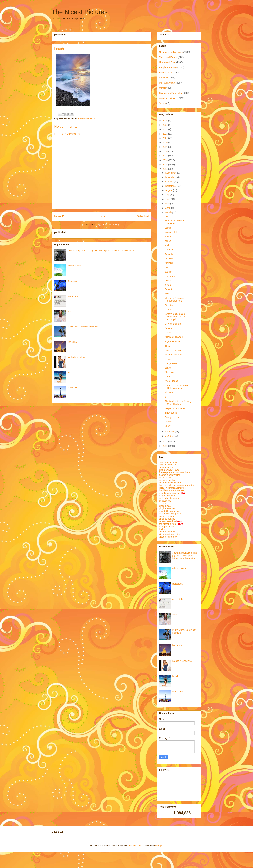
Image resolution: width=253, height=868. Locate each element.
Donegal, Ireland (173, 417)
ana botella (73, 296)
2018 (165, 151)
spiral (167, 346)
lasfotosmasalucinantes (171, 483)
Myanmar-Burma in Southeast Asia (174, 300)
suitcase (169, 310)
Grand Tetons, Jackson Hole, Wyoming (176, 387)
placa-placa (165, 506)
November (171, 177)
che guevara (171, 363)
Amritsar (169, 263)
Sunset (168, 289)
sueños (168, 359)
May (168, 204)
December (171, 173)
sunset (168, 285)
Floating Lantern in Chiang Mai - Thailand (178, 403)
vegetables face (173, 341)
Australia (169, 254)
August (169, 190)
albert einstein (74, 266)
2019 (165, 147)
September (171, 186)
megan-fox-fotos (167, 496)
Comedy (163, 88)
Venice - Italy (171, 232)
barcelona (72, 342)
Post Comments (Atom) (108, 225)
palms (168, 228)
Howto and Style (167, 62)
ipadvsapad (165, 478)
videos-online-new (168, 537)
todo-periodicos (167, 527)
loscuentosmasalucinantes (172, 488)
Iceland (168, 236)
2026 (165, 121)
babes (168, 377)
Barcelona (72, 281)
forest (168, 294)
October (170, 182)
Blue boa (169, 372)
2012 (165, 446)
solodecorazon (166, 516)
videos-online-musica (170, 534)
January (170, 436)
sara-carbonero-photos (171, 514)
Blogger (159, 846)
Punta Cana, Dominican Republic (83, 327)
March (169, 212)
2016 (165, 160)
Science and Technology (171, 93)
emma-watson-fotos (169, 470)
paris (167, 267)
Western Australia (174, 355)
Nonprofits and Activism (171, 52)
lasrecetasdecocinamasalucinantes (177, 485)
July (168, 195)
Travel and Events (86, 118)
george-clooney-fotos (170, 475)
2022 (165, 134)
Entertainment (166, 73)
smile (167, 245)
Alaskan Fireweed (174, 337)
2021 (165, 138)
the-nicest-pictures (168, 524)
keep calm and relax (175, 408)
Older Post (143, 216)
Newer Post (61, 216)
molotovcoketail (135, 846)
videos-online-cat (168, 532)
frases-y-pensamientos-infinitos (175, 472)
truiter (162, 529)
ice (166, 397)
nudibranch (170, 276)
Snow (168, 426)
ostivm (162, 503)
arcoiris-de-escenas (169, 465)
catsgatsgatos (166, 467)
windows (169, 392)
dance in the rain (173, 350)
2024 (165, 125)
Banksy (168, 328)
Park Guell (72, 388)
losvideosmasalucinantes (172, 490)
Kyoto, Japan (171, 381)
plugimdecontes (167, 508)
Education (164, 78)
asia (69, 311)
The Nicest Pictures (80, 12)
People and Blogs (168, 67)
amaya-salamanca (168, 462)
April (168, 208)
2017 (165, 156)
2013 (165, 441)
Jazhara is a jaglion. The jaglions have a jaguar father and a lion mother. (101, 251)
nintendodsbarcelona (170, 498)
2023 (165, 129)
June (168, 199)
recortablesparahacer (170, 511)
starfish (168, 272)
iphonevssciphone (168, 480)
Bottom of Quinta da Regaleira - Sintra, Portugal (175, 317)
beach (70, 373)
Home (102, 216)
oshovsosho (165, 501)
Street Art (169, 305)
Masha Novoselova (76, 357)
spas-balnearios (167, 519)
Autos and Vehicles (169, 98)
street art (169, 250)
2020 (165, 142)
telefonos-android (168, 521)
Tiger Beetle (171, 413)
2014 (165, 169)
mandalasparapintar (169, 493)
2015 (165, 165)
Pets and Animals (168, 83)
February (170, 432)
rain (167, 216)
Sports (162, 103)
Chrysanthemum (173, 324)
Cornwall (169, 422)
